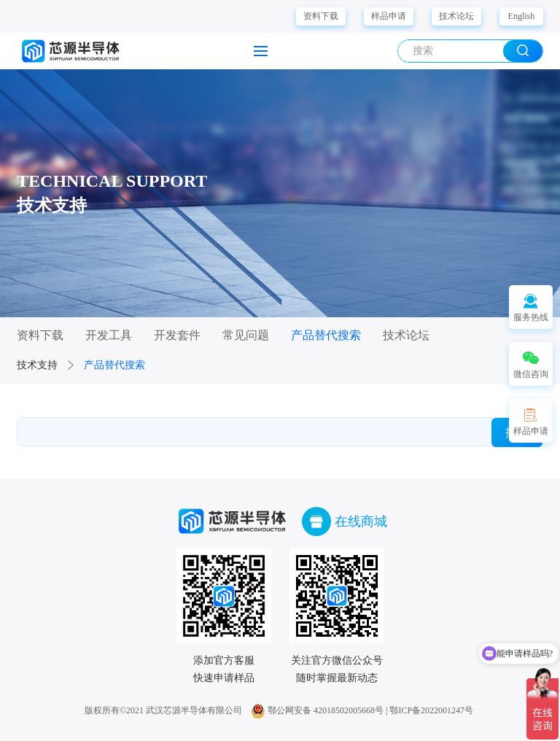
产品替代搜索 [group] (326, 335)
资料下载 (321, 16)
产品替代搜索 (114, 365)
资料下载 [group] (40, 335)
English (522, 16)
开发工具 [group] (109, 335)
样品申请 (389, 16)
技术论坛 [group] (406, 335)
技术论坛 (456, 16)
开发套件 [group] (177, 335)
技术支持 (37, 365)
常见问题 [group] (246, 335)
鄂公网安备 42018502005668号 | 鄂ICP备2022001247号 (362, 710)
